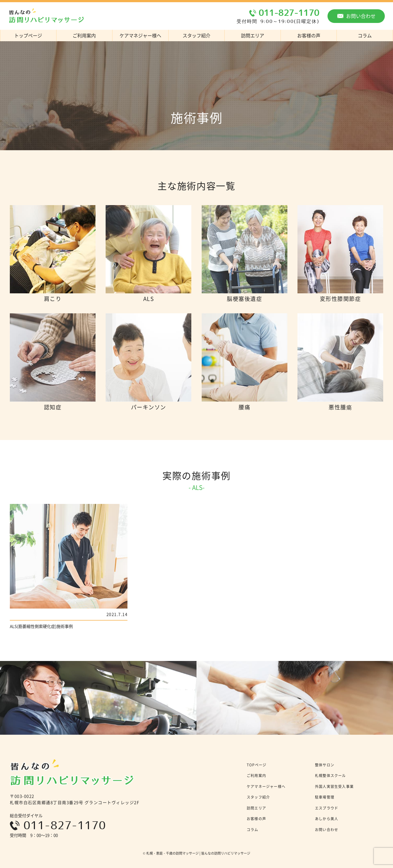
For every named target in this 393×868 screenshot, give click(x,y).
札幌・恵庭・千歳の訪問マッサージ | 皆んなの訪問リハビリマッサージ (198, 853)
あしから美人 (327, 818)
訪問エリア (253, 35)
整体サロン (325, 765)
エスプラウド (327, 808)
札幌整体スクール (331, 775)
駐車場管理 (325, 797)
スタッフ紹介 (196, 35)
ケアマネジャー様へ (140, 35)
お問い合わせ (356, 16)
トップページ (28, 35)
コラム (253, 829)
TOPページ (257, 765)
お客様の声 (309, 35)
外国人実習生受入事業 (334, 786)
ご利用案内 (84, 35)
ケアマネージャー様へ (266, 786)
